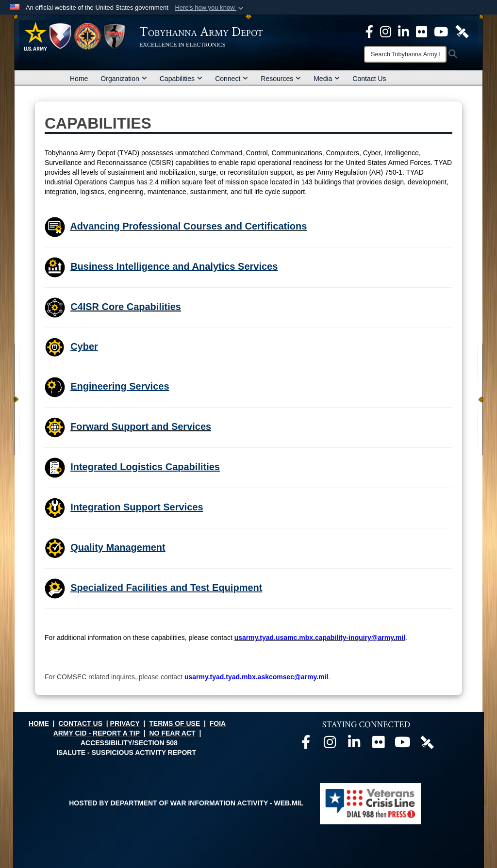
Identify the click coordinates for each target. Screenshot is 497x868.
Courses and (214, 226)
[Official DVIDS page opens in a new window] (462, 31)
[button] (210, 8)
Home (79, 79)
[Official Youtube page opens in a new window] (403, 745)
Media (327, 79)
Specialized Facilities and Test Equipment (166, 588)
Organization (124, 79)
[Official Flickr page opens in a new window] (422, 31)
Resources (281, 79)
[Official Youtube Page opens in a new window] (441, 31)
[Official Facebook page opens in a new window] (306, 745)
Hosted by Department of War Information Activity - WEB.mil (186, 803)
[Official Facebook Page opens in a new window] (369, 31)
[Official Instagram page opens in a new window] (386, 31)
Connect (232, 79)
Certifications (276, 226)
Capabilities (181, 79)
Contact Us (369, 79)
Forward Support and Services (141, 426)
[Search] (405, 54)
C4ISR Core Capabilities (126, 307)
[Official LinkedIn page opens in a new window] (404, 31)
